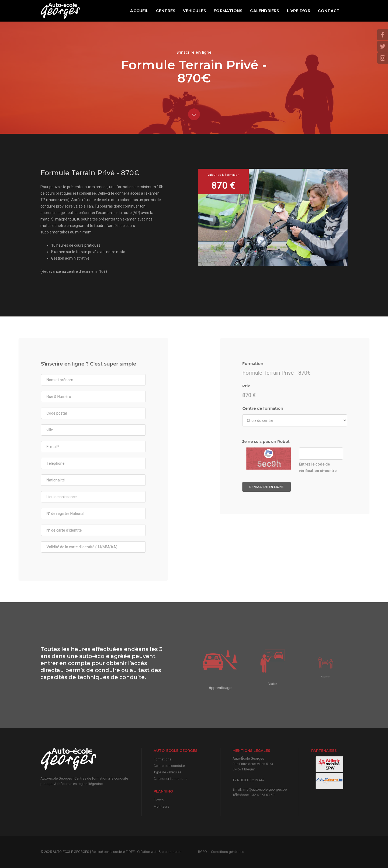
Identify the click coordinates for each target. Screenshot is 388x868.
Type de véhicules (167, 772)
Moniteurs (161, 806)
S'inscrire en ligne (356, 487)
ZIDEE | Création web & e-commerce (153, 852)
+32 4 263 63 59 (262, 795)
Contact (329, 11)
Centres (166, 11)
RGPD (202, 852)
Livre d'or (298, 11)
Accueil (139, 11)
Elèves (159, 800)
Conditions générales (228, 852)
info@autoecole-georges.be (265, 789)
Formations (228, 11)
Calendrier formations (170, 779)
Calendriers (265, 11)
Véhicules (195, 11)
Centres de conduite (169, 766)
